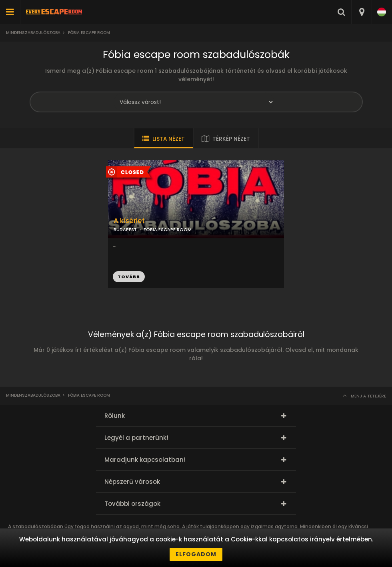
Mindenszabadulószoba (33, 33)
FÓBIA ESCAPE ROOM (168, 230)
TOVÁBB (129, 277)
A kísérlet (129, 221)
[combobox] (361, 12)
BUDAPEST (125, 230)
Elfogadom (196, 554)
